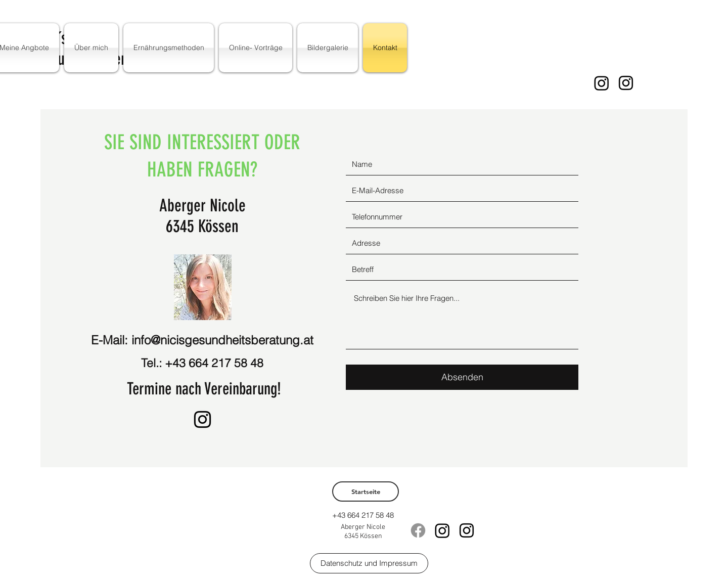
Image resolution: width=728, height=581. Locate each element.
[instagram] (626, 83)
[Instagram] (602, 83)
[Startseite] (366, 491)
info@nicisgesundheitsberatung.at (222, 340)
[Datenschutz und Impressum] (369, 563)
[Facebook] (418, 530)
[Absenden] (462, 377)
